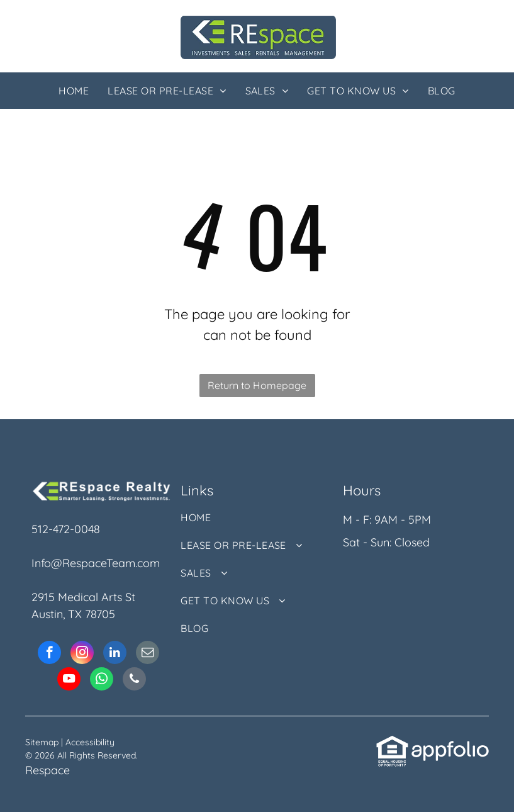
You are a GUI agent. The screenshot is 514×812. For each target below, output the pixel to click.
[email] (148, 654)
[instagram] (82, 654)
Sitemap (42, 742)
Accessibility (90, 742)
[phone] (134, 680)
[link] (392, 743)
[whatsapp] (102, 680)
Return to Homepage (257, 385)
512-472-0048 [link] (66, 529)
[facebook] (49, 654)
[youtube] (69, 680)
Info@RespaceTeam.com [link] (96, 563)
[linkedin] (115, 654)
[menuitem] (74, 91)
